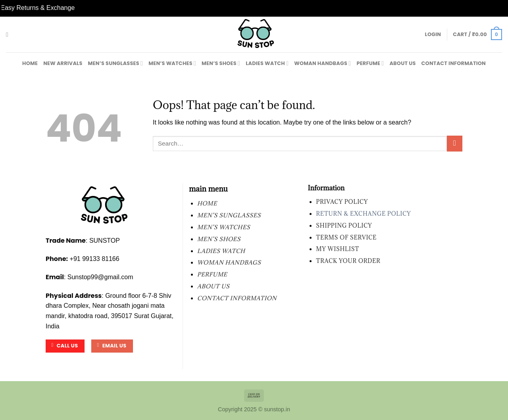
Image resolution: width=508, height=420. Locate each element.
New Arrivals (63, 63)
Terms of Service (346, 237)
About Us (402, 63)
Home (30, 63)
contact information (454, 63)
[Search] (9, 35)
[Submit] (455, 143)
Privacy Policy (342, 202)
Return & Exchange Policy (363, 214)
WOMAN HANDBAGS (322, 63)
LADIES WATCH (267, 63)
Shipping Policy (344, 225)
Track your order (348, 261)
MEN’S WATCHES (172, 63)
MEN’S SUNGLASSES (116, 63)
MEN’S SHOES (221, 63)
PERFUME (370, 63)
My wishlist (338, 249)
